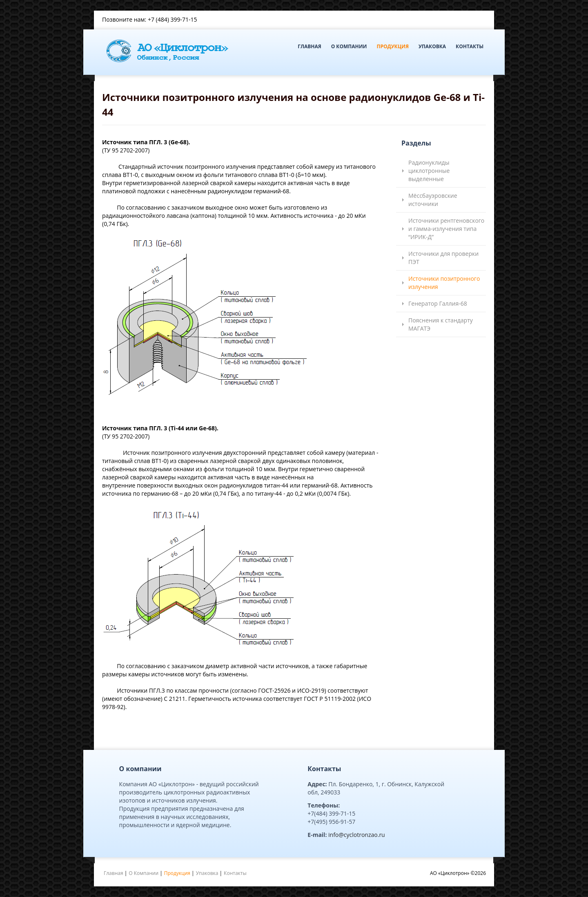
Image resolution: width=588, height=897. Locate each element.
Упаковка (432, 46)
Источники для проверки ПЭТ (443, 258)
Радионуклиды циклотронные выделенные (429, 171)
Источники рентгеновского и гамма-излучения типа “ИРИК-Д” (446, 229)
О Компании (349, 46)
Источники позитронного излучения (444, 283)
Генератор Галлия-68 (438, 303)
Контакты (470, 46)
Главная (309, 46)
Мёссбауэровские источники (433, 200)
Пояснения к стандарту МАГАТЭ (441, 324)
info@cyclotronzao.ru (357, 835)
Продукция (392, 46)
